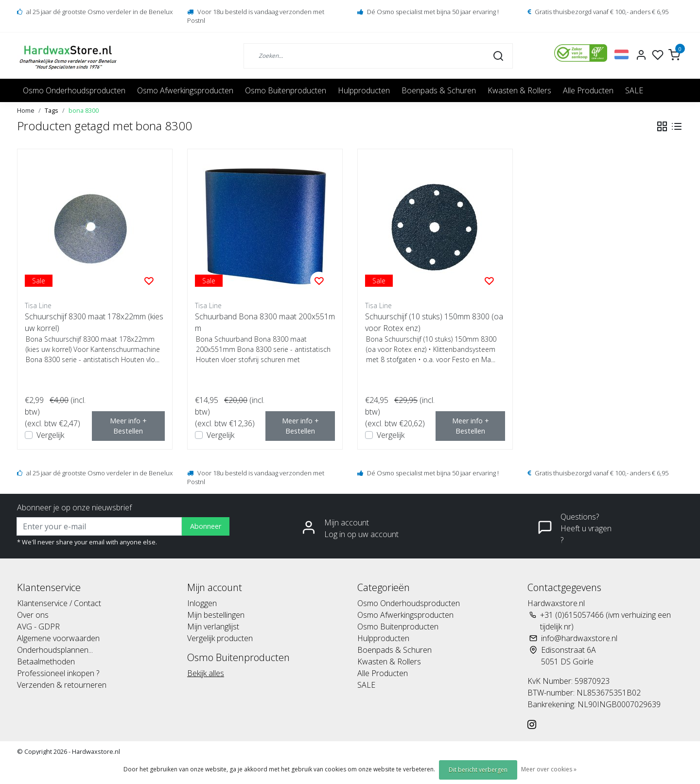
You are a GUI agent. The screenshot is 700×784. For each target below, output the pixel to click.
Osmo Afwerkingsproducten (185, 90)
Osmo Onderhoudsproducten (74, 90)
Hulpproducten (364, 90)
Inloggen (202, 603)
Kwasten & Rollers (519, 90)
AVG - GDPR (38, 627)
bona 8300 (84, 110)
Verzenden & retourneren (62, 685)
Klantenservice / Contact (59, 603)
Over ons (33, 615)
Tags (52, 110)
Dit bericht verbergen (478, 770)
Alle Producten (588, 90)
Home (26, 110)
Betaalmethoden (46, 662)
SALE (634, 90)
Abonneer (206, 526)
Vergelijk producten (220, 638)
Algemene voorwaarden (58, 638)
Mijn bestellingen (216, 615)
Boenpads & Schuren (439, 90)
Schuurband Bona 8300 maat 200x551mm (265, 322)
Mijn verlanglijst (213, 627)
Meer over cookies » (549, 769)
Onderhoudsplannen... (55, 650)
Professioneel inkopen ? (58, 673)
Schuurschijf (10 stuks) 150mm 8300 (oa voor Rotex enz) (434, 322)
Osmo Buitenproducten (286, 90)
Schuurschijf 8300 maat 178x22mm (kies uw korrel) (94, 322)
